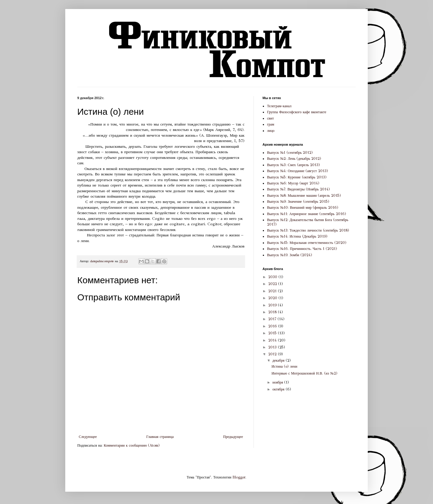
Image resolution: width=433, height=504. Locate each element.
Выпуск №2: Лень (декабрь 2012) (294, 159)
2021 (273, 291)
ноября (278, 382)
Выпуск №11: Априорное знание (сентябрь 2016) (307, 214)
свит (270, 118)
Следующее (88, 437)
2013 (273, 347)
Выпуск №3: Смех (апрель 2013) (293, 165)
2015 (273, 333)
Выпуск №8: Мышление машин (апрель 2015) (304, 196)
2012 (273, 354)
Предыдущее (233, 437)
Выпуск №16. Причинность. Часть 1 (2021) (302, 249)
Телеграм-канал (279, 106)
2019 (273, 305)
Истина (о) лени (284, 366)
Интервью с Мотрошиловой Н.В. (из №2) (304, 373)
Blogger (239, 477)
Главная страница (160, 437)
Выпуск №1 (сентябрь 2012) (290, 153)
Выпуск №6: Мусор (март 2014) (293, 183)
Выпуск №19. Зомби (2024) (290, 255)
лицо (271, 131)
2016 (273, 326)
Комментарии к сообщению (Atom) (132, 445)
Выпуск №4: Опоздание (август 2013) (298, 171)
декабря (279, 360)
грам (271, 124)
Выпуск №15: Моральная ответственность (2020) (307, 243)
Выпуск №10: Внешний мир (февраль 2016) (303, 208)
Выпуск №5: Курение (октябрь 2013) (297, 177)
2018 (273, 312)
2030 (273, 277)
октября (279, 389)
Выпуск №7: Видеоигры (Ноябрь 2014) (298, 189)
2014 (273, 340)
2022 (273, 284)
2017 (273, 319)
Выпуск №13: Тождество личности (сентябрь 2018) (308, 230)
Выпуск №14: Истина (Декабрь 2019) (297, 236)
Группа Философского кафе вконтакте (297, 112)
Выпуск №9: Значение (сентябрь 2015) (298, 202)
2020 (273, 298)
